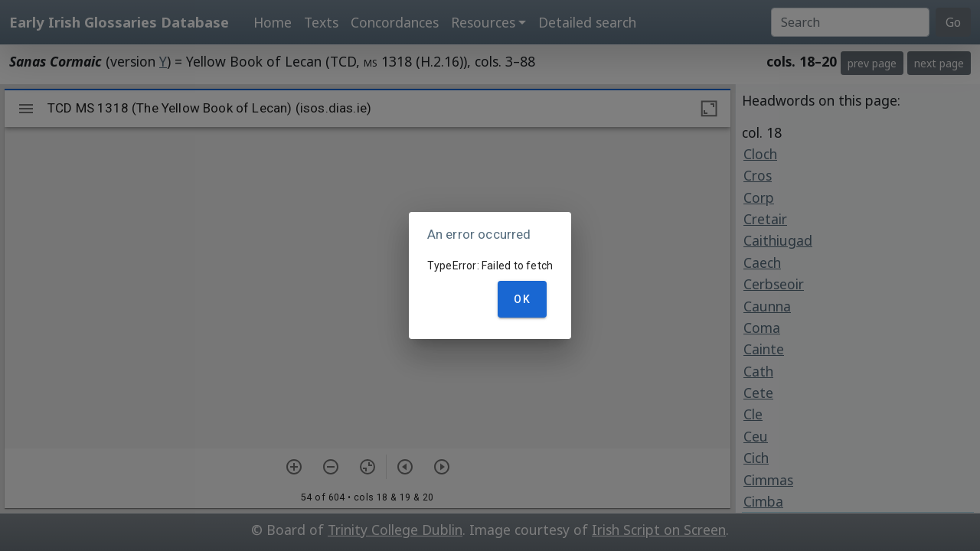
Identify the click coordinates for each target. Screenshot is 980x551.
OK (522, 299)
